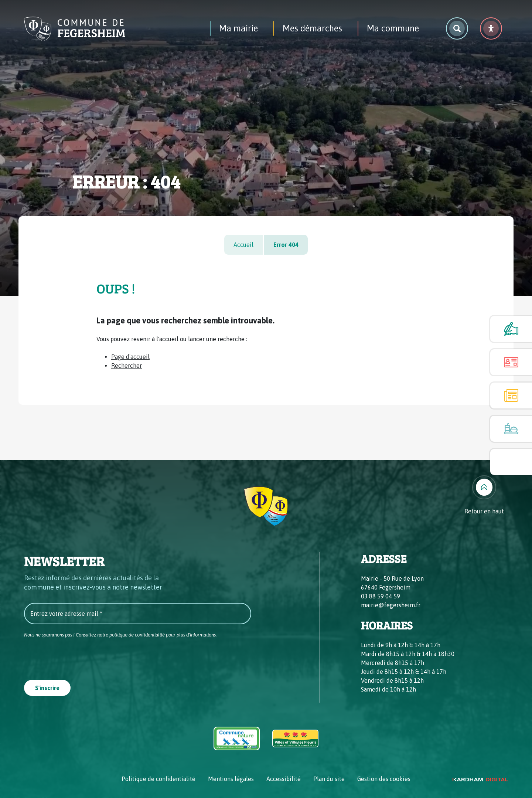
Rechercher (127, 366)
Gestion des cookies (384, 779)
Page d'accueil (130, 357)
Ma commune (393, 28)
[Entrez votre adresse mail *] (138, 614)
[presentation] (80, 657)
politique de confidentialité (137, 635)
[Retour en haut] (484, 495)
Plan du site (329, 779)
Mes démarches (312, 28)
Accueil (243, 245)
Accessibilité (284, 779)
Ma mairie (238, 28)
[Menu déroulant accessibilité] (491, 28)
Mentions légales (231, 779)
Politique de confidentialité (158, 779)
